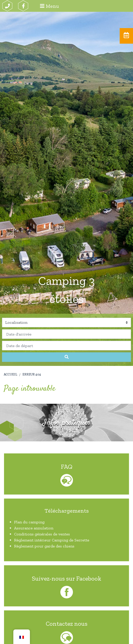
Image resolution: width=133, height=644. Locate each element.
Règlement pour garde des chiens (44, 546)
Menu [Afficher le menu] (49, 6)
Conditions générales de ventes (42, 534)
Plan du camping (29, 522)
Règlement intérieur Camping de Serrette (52, 540)
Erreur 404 (32, 374)
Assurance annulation (34, 528)
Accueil (10, 374)
